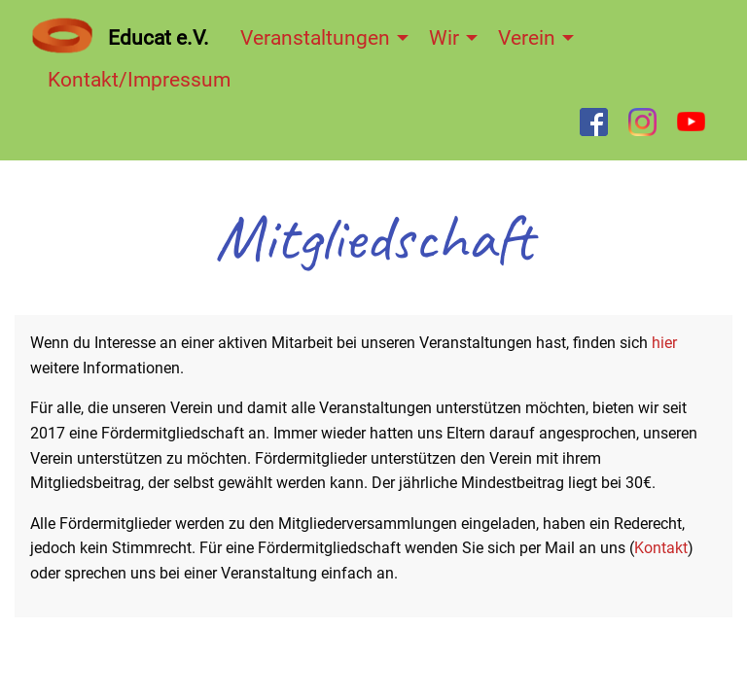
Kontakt (661, 548)
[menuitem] (62, 35)
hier (664, 343)
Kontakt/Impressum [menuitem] (139, 80)
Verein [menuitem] (527, 38)
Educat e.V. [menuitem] (159, 38)
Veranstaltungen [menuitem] (315, 38)
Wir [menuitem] (444, 38)
